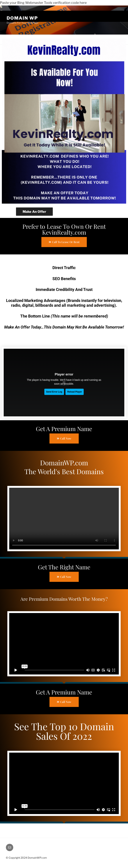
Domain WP (21, 18)
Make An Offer (34, 212)
